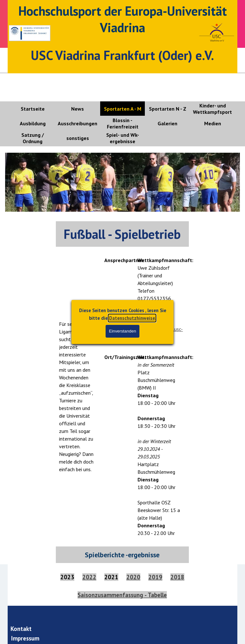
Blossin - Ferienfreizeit (123, 123)
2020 (133, 577)
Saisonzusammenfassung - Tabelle (122, 595)
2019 (155, 577)
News (78, 109)
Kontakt (21, 629)
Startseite (33, 109)
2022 (89, 577)
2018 (177, 577)
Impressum (25, 638)
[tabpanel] (122, 234)
